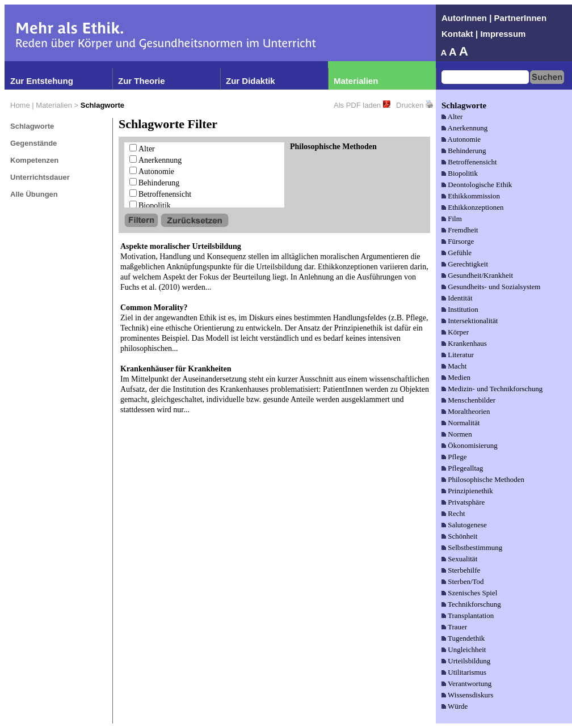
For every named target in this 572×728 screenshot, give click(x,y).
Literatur (460, 355)
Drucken (410, 105)
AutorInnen (464, 18)
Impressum (503, 34)
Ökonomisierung (472, 445)
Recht (456, 513)
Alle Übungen (34, 194)
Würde (458, 706)
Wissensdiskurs (470, 695)
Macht (457, 366)
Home (20, 105)
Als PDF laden (357, 105)
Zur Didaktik (251, 81)
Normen (460, 434)
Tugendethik (466, 638)
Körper (458, 332)
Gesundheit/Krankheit (480, 275)
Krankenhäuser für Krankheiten (176, 369)
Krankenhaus (467, 343)
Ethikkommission (474, 196)
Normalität (464, 423)
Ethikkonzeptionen (476, 207)
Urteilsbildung (469, 661)
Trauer (457, 627)
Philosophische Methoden (486, 479)
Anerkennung (160, 160)
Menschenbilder (472, 400)
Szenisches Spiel (472, 593)
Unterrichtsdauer (40, 177)
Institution (463, 309)
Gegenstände (33, 143)
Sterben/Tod (466, 581)
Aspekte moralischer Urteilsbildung (181, 246)
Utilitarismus (467, 672)
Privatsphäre (466, 502)
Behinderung (159, 183)
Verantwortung (470, 683)
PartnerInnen (521, 18)
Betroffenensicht (165, 194)
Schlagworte (32, 126)
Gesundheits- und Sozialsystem (494, 287)
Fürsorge (461, 241)
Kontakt (457, 34)
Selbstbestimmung (475, 547)
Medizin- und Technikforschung (495, 389)
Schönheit (462, 536)
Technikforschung (474, 604)
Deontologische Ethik (480, 185)
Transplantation (471, 615)
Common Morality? (154, 308)
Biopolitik (155, 206)
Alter (147, 149)
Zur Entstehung (42, 81)
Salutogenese (467, 525)
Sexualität (462, 559)
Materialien (356, 81)
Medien (459, 377)
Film (455, 219)
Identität (460, 298)
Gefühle (460, 253)
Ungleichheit (467, 649)
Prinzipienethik (470, 491)
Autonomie (156, 172)
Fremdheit (463, 230)
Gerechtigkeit (468, 264)
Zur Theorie (142, 81)
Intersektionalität (473, 321)
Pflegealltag (465, 468)
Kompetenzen (34, 160)
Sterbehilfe (464, 570)
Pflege (457, 457)
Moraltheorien (469, 411)
